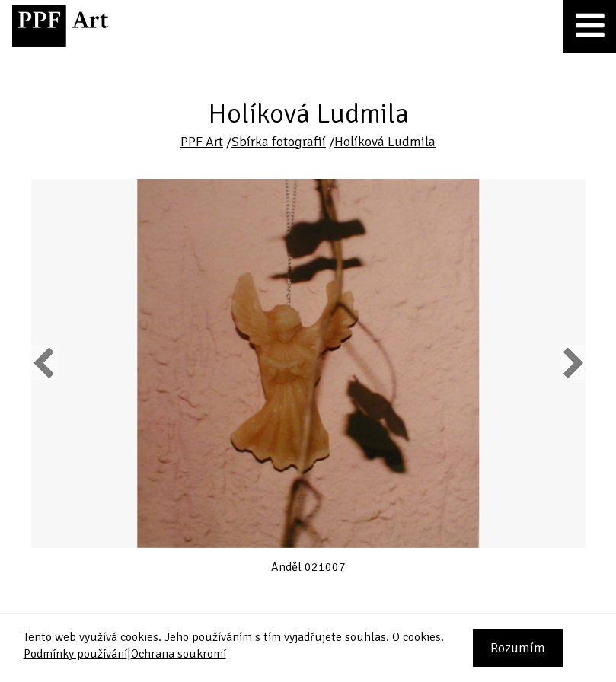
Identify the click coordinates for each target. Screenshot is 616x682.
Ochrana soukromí (179, 654)
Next (572, 362)
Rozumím (518, 648)
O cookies (417, 637)
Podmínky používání (75, 654)
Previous (44, 362)
